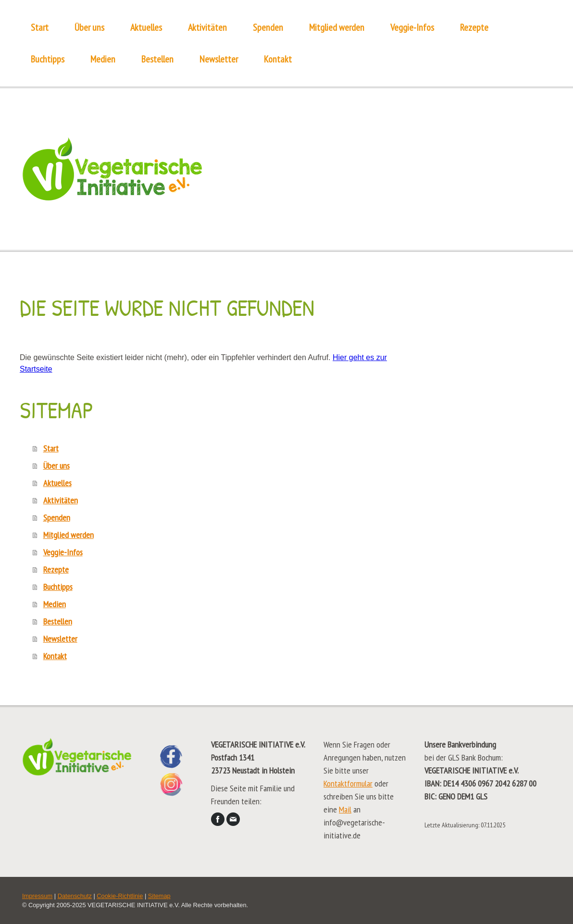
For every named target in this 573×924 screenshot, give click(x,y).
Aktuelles (146, 27)
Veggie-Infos (412, 27)
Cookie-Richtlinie (120, 896)
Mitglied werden (337, 27)
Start (40, 27)
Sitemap (159, 896)
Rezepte (474, 27)
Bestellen (157, 59)
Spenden (268, 27)
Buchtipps (48, 59)
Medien (103, 59)
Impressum (37, 896)
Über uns (89, 27)
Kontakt (278, 59)
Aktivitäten (207, 27)
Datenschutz (75, 896)
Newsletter (219, 59)
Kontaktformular (348, 783)
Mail (345, 809)
